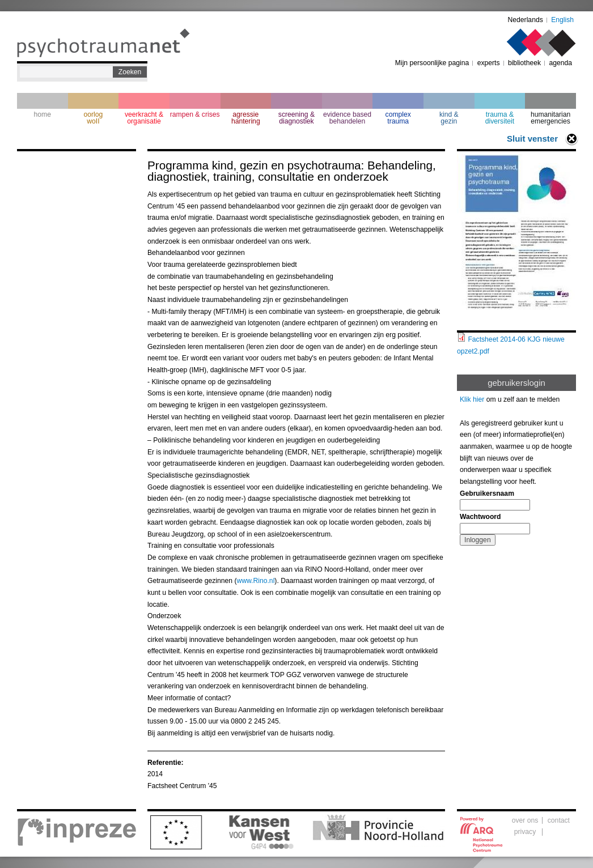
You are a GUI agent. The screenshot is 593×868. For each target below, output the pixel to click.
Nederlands (526, 20)
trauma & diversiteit (500, 118)
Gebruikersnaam (487, 493)
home (43, 114)
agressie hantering (246, 118)
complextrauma (398, 118)
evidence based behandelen (347, 118)
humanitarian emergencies (550, 118)
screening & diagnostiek (296, 118)
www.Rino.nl (255, 581)
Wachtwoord (480, 517)
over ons (525, 820)
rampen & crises (195, 114)
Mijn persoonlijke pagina (432, 63)
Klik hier (472, 399)
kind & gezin (449, 118)
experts (489, 63)
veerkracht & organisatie (144, 118)
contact (559, 820)
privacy (525, 832)
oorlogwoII (94, 118)
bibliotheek (524, 63)
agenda (560, 63)
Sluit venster (532, 139)
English (562, 20)
